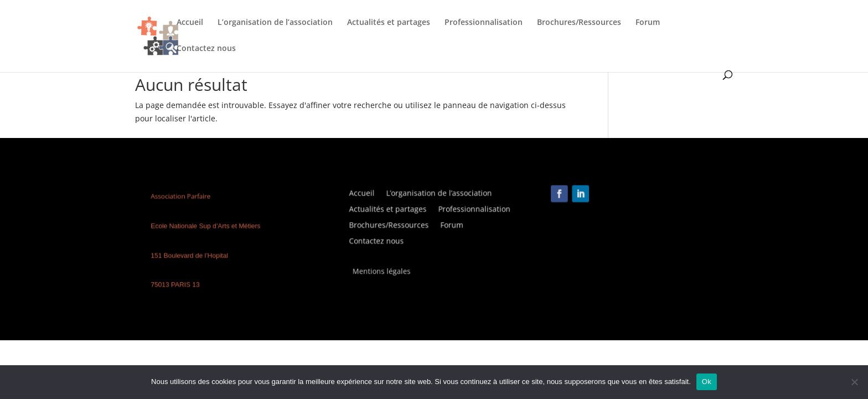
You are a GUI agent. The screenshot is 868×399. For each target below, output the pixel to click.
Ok (707, 382)
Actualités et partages (389, 23)
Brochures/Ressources (579, 23)
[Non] (854, 382)
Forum (648, 23)
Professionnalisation (484, 23)
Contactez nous (206, 49)
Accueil (190, 23)
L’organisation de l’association (275, 23)
